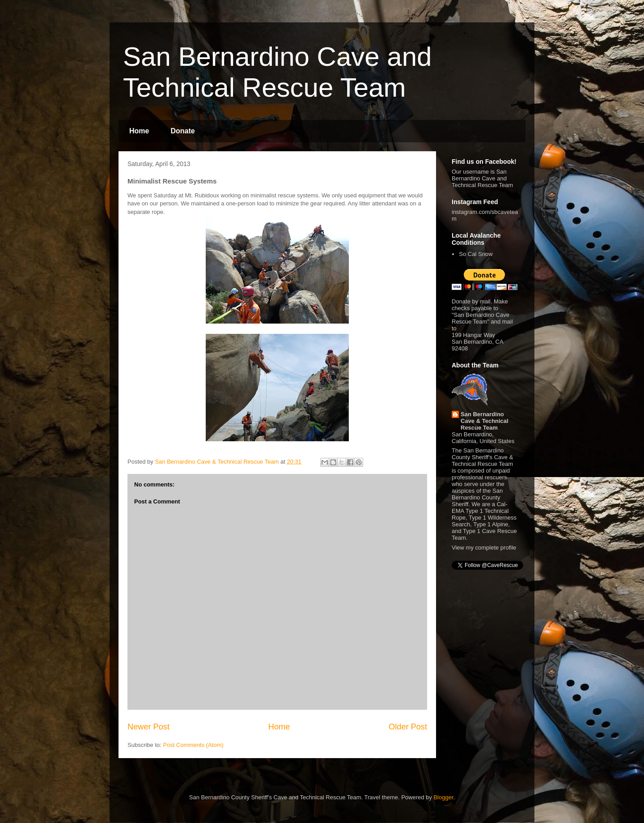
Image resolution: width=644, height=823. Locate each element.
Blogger (443, 797)
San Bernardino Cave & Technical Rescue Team (485, 421)
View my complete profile (484, 548)
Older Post (408, 727)
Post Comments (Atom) (193, 745)
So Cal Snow (476, 254)
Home (139, 131)
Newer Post (148, 727)
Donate (182, 131)
